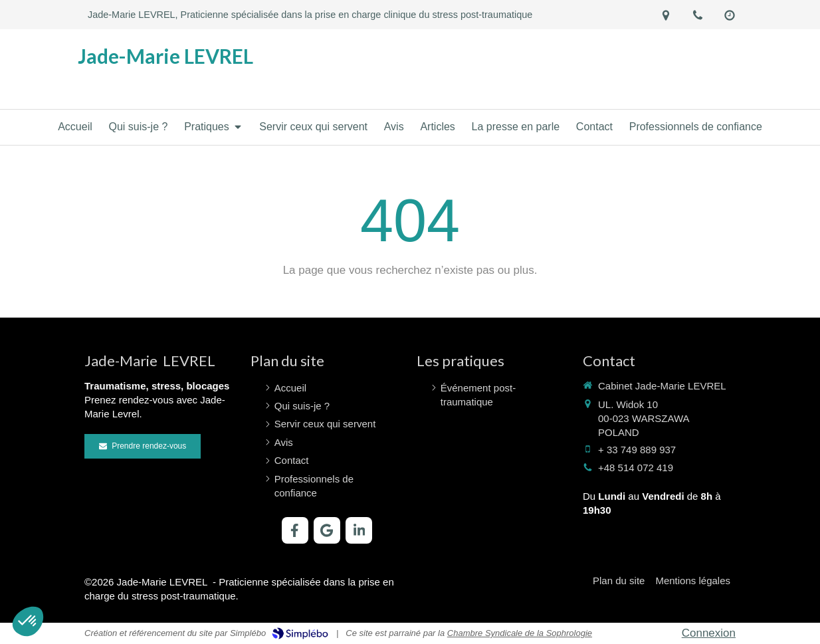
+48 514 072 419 (636, 468)
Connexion (709, 633)
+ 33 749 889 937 (637, 450)
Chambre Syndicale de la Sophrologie (520, 633)
